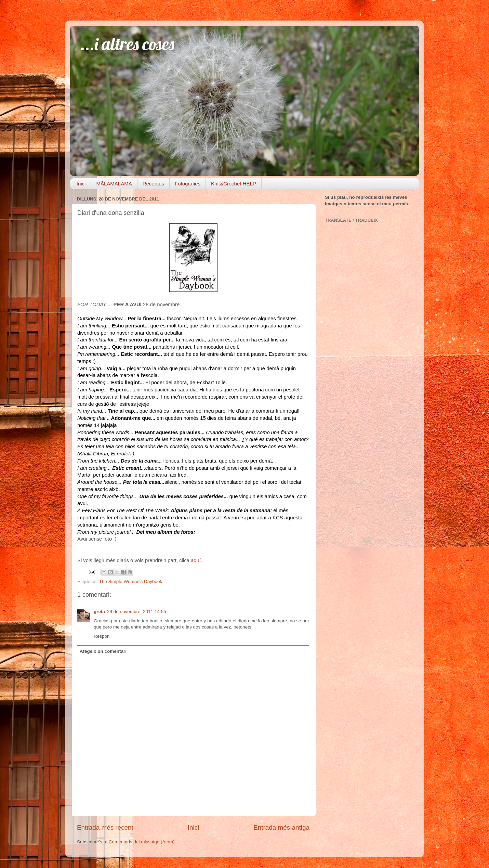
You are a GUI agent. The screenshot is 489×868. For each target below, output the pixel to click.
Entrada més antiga (281, 827)
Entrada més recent (105, 827)
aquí (196, 560)
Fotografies (188, 184)
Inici (81, 184)
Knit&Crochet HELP (234, 184)
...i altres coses (127, 44)
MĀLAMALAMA (114, 184)
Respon (102, 636)
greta (99, 612)
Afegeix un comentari (103, 651)
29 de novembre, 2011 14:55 (137, 612)
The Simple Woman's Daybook (131, 581)
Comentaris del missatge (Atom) (142, 842)
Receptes (153, 184)
